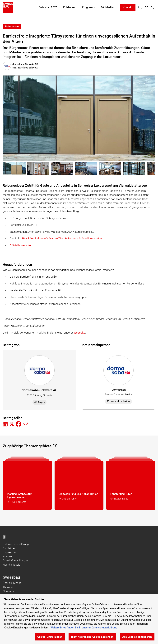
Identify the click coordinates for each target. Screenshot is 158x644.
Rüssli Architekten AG (35, 238)
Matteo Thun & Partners (63, 238)
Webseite (79, 333)
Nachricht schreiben (119, 401)
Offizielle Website (20, 245)
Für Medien (108, 8)
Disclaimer (9, 548)
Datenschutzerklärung (16, 544)
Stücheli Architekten (91, 238)
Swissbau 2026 (48, 8)
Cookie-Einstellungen (15, 560)
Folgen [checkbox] (40, 402)
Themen (8, 587)
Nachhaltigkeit (11, 565)
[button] (14, 169)
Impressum (10, 552)
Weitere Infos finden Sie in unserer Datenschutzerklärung (84, 628)
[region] (79, 619)
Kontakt (128, 8)
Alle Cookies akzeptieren (137, 637)
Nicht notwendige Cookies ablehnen (92, 637)
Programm (88, 8)
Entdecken (70, 8)
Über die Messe (12, 583)
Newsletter (9, 591)
